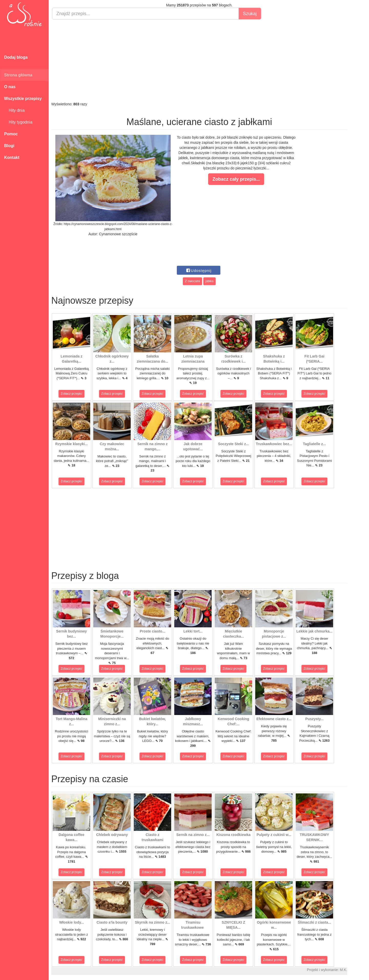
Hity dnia (14, 110)
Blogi (9, 146)
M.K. (344, 970)
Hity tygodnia (18, 122)
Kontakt (12, 157)
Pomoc (11, 134)
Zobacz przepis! (72, 394)
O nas (10, 87)
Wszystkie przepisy (23, 99)
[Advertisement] (199, 60)
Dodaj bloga (16, 57)
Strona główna (18, 75)
